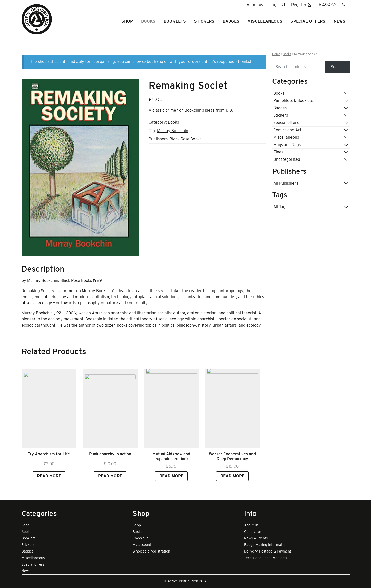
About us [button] (255, 5)
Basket (138, 532)
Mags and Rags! (287, 145)
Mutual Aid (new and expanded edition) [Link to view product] (171, 482)
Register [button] (302, 5)
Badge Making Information (266, 545)
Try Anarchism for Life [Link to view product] (49, 479)
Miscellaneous (265, 21)
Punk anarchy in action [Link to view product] (110, 479)
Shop (127, 21)
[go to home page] (37, 19)
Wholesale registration (151, 551)
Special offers (308, 21)
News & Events (256, 538)
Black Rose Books (185, 139)
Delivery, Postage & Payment (268, 551)
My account (142, 545)
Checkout (140, 538)
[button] (327, 5)
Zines (278, 152)
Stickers (204, 21)
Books (148, 21)
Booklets (175, 21)
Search (337, 67)
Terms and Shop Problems (266, 558)
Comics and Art (287, 130)
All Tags (280, 207)
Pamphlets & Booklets (293, 101)
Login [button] (277, 5)
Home (276, 54)
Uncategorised (287, 159)
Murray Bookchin (173, 131)
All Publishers (286, 183)
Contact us (253, 532)
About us (251, 525)
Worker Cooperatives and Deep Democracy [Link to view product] (232, 482)
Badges (231, 21)
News (339, 21)
